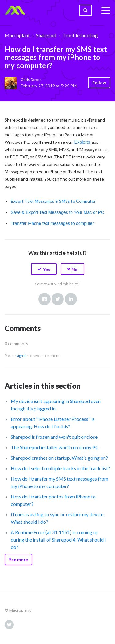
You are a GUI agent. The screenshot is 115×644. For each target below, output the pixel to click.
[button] (44, 269)
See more (18, 560)
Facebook (44, 299)
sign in (21, 356)
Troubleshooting (80, 35)
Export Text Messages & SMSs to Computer (53, 201)
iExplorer (82, 142)
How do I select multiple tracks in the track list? (60, 468)
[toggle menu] (106, 10)
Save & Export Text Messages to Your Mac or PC (57, 212)
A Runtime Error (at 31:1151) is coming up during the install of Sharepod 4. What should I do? (58, 540)
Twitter (58, 299)
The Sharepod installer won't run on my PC (55, 447)
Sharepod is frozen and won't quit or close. (55, 437)
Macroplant (17, 35)
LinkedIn (71, 299)
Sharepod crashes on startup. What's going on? (59, 458)
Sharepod (46, 35)
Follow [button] (99, 83)
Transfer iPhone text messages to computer (52, 223)
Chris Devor (31, 80)
